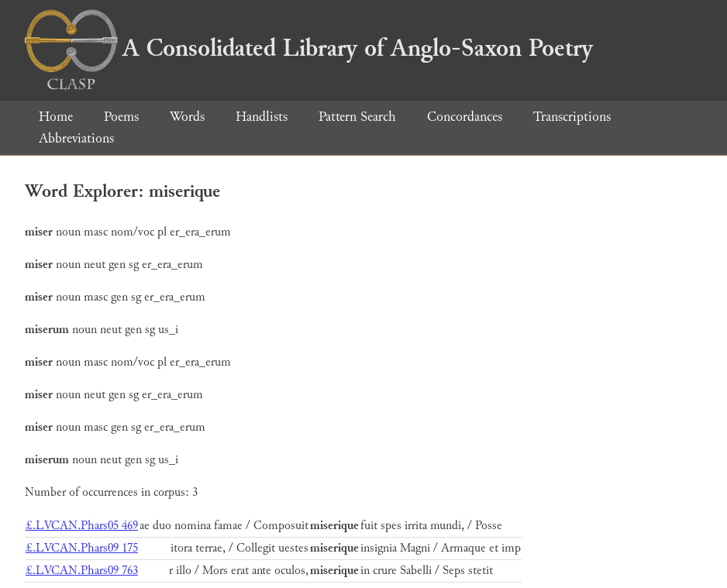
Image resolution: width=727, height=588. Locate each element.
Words (187, 117)
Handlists (262, 117)
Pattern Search (357, 117)
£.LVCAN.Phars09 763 (82, 571)
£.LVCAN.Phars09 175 (82, 548)
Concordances (465, 117)
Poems (121, 117)
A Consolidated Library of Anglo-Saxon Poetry (309, 48)
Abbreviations (76, 138)
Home (56, 117)
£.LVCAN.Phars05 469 (82, 526)
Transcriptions (572, 117)
